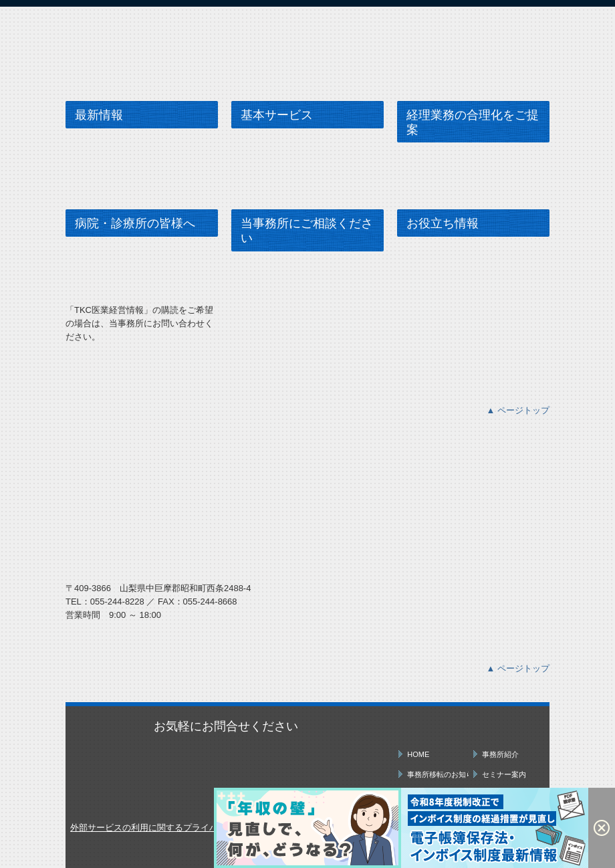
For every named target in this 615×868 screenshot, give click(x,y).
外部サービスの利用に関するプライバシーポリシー (170, 828)
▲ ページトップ (518, 410)
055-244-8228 (117, 602)
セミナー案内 (504, 774)
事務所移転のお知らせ (438, 774)
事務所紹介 (500, 754)
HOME (418, 754)
